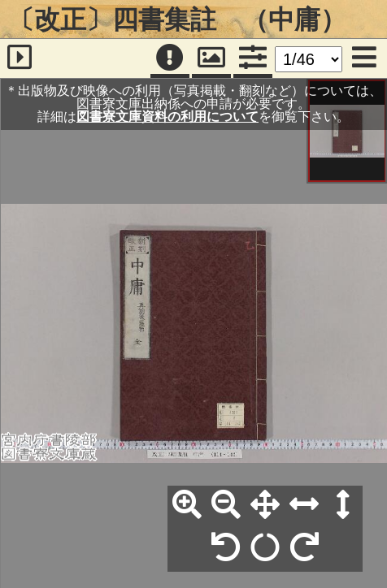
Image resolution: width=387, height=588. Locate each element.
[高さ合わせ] (343, 505)
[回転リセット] (265, 548)
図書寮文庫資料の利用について (167, 117)
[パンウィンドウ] (211, 58)
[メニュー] (364, 58)
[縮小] (226, 505)
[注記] (170, 58)
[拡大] (187, 505)
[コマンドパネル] (253, 58)
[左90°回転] (226, 548)
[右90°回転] (304, 548)
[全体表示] (265, 505)
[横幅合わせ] (304, 505)
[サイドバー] (20, 58)
